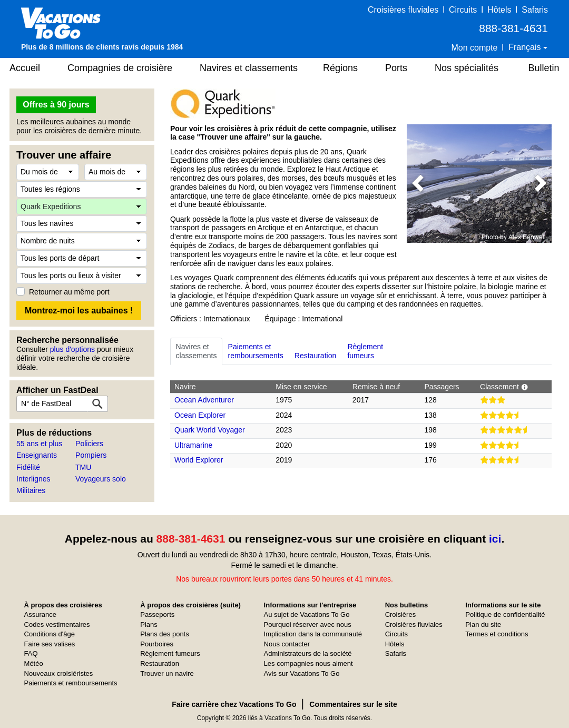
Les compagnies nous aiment (308, 663)
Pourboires (157, 644)
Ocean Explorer (200, 415)
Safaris (535, 10)
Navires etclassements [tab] (197, 351)
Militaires (31, 490)
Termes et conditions (497, 634)
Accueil (25, 68)
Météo (34, 663)
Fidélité (28, 467)
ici (495, 539)
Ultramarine (193, 445)
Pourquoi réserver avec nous (308, 624)
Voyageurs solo (101, 479)
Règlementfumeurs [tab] (365, 351)
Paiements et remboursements (71, 683)
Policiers (89, 444)
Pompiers (91, 455)
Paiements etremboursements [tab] (256, 351)
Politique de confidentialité (505, 614)
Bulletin (543, 68)
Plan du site (483, 624)
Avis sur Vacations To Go (302, 673)
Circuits (463, 10)
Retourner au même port (69, 292)
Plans (149, 624)
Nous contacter (287, 644)
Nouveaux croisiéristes (59, 673)
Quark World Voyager (210, 430)
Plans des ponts (165, 634)
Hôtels (499, 10)
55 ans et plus (39, 444)
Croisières (401, 614)
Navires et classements (249, 68)
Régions (340, 68)
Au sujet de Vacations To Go (307, 614)
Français (526, 47)
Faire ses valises (50, 644)
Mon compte (474, 48)
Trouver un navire (167, 673)
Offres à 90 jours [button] (56, 105)
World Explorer (199, 460)
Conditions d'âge (50, 634)
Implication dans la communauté (313, 634)
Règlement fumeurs (170, 653)
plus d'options (72, 349)
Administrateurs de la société (308, 653)
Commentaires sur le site (353, 704)
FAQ (31, 653)
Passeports (157, 614)
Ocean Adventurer (204, 400)
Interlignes (33, 479)
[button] (418, 184)
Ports (396, 68)
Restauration (160, 663)
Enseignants (37, 455)
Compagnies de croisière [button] (120, 68)
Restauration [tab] (315, 351)
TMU (83, 467)
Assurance (40, 614)
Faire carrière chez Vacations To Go (234, 704)
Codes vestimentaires (57, 624)
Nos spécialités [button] (467, 68)
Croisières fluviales (403, 10)
